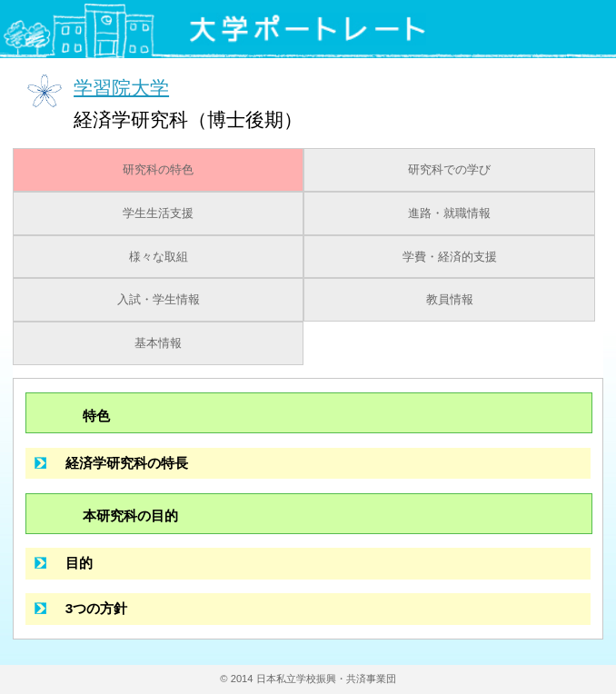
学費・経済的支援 (450, 257)
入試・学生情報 (159, 300)
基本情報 (158, 343)
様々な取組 (159, 257)
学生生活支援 (158, 213)
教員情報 (450, 300)
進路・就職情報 (449, 213)
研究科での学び (449, 170)
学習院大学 (121, 87)
